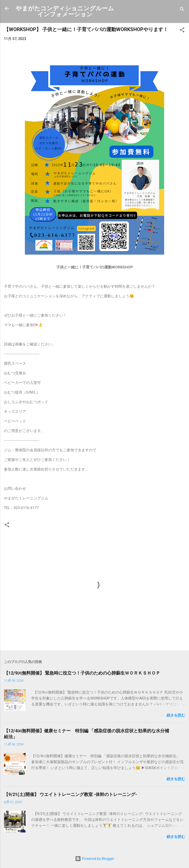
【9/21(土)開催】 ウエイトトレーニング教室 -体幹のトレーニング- (71, 794)
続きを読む (176, 715)
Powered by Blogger (95, 859)
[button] (182, 31)
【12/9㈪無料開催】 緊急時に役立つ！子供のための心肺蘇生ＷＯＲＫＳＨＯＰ (82, 673)
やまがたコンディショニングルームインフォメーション (65, 11)
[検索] (182, 10)
